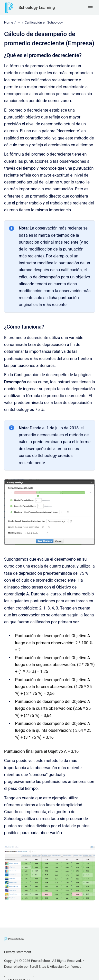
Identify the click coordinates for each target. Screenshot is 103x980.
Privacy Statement (18, 952)
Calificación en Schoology (44, 22)
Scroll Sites (38, 967)
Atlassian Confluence (65, 967)
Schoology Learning (37, 8)
